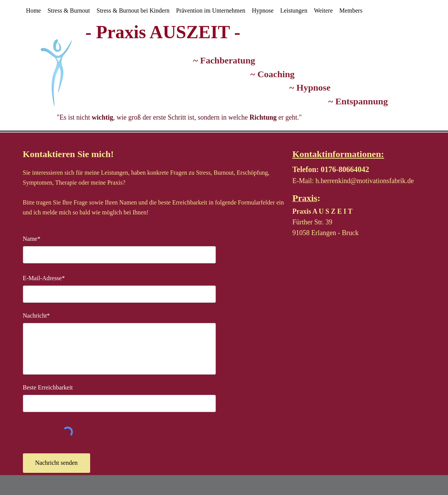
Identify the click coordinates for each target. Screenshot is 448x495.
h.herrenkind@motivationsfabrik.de (365, 181)
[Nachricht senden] (57, 463)
